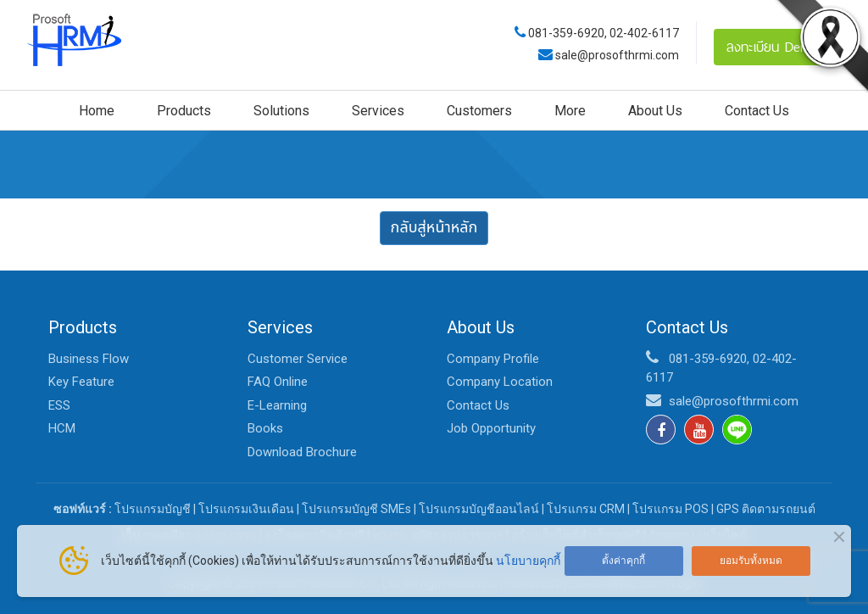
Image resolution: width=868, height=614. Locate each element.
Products (184, 111)
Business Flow (89, 359)
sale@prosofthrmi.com (616, 55)
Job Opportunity (491, 428)
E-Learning (277, 405)
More (570, 111)
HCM (62, 428)
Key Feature (81, 382)
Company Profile (493, 359)
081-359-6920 (566, 33)
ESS (59, 405)
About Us (655, 111)
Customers (479, 111)
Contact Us (757, 111)
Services (378, 111)
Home (97, 111)
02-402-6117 (644, 33)
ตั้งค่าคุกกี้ (623, 561)
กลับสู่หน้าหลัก (434, 228)
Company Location (500, 382)
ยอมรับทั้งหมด (751, 561)
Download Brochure (302, 452)
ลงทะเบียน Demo (773, 47)
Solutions (281, 111)
